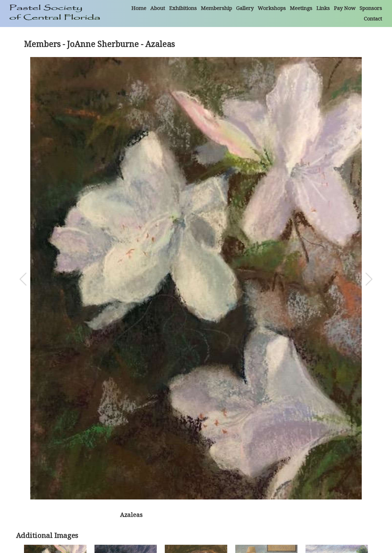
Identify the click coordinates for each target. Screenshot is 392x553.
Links (323, 8)
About (158, 8)
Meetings (301, 8)
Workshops (272, 8)
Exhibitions (183, 8)
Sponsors (371, 8)
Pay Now (345, 8)
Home (139, 8)
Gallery (245, 8)
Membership (216, 8)
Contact (373, 19)
